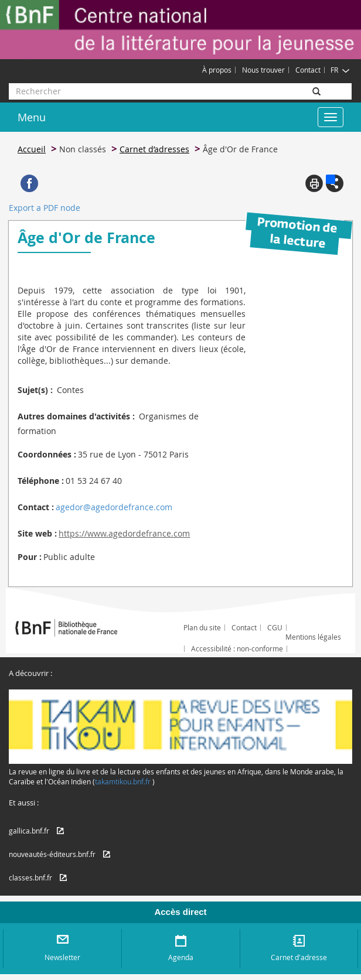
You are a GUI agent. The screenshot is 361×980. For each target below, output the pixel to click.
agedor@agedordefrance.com (114, 507)
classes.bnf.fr (30, 877)
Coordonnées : (47, 454)
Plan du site (202, 627)
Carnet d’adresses (154, 149)
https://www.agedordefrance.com (124, 533)
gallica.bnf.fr (29, 831)
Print (314, 183)
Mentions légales (313, 637)
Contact (308, 70)
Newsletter (62, 957)
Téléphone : (41, 481)
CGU (275, 627)
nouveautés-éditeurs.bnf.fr (52, 854)
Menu (32, 117)
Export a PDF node (45, 208)
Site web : (37, 533)
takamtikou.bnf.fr (123, 781)
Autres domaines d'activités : (76, 416)
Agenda (181, 957)
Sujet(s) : (35, 390)
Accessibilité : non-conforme (237, 648)
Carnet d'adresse (299, 957)
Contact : (36, 507)
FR (340, 70)
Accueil (32, 149)
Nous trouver (263, 70)
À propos (217, 70)
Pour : (30, 557)
